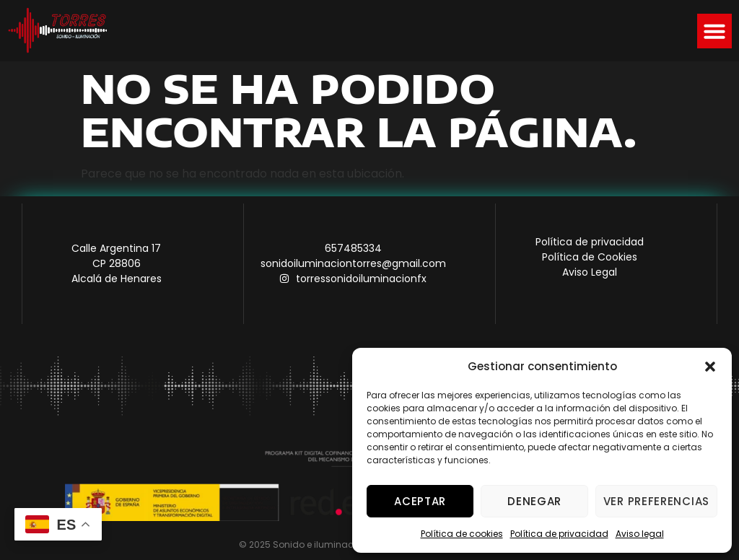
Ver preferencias (656, 501)
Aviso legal (640, 534)
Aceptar (420, 501)
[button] (710, 367)
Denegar (534, 501)
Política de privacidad (559, 534)
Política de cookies (462, 534)
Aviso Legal (590, 272)
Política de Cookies (590, 257)
